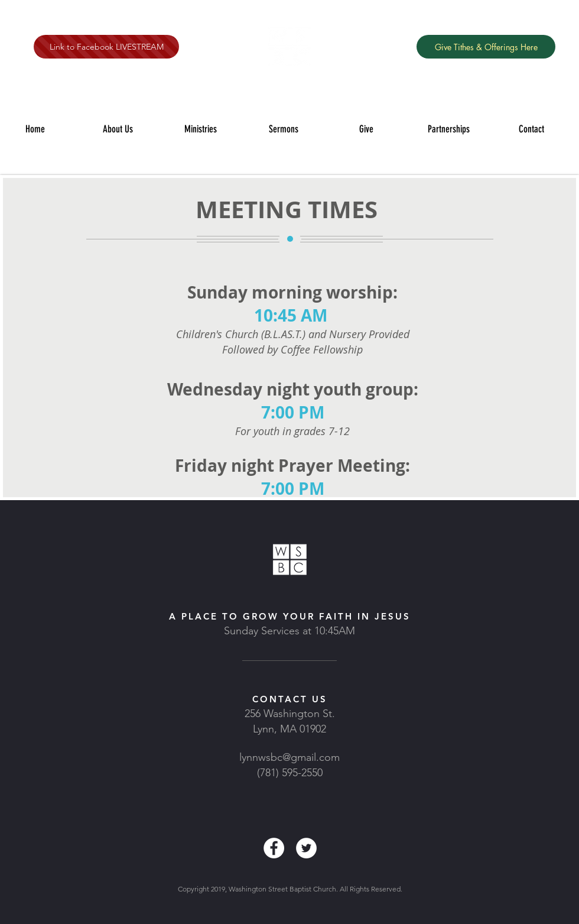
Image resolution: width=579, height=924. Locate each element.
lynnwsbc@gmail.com (289, 757)
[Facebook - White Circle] (274, 848)
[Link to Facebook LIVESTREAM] (106, 47)
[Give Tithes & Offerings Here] (486, 47)
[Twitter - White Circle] (306, 848)
